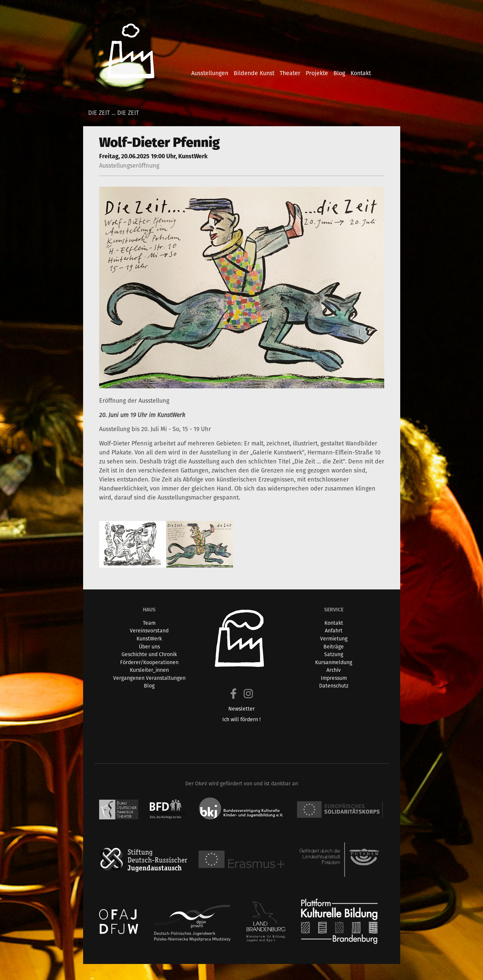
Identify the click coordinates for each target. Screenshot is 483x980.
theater (290, 73)
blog (339, 73)
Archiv (334, 670)
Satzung (334, 654)
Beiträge (334, 647)
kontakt (361, 73)
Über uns (149, 647)
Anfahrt (334, 631)
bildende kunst (254, 73)
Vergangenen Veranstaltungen (149, 678)
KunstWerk (149, 639)
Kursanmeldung (334, 662)
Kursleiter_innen (149, 670)
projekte (317, 73)
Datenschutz (334, 686)
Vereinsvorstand (149, 631)
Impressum (334, 678)
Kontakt (334, 623)
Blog (149, 686)
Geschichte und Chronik (149, 654)
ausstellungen (210, 73)
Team (149, 623)
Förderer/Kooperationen (149, 662)
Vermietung (334, 639)
